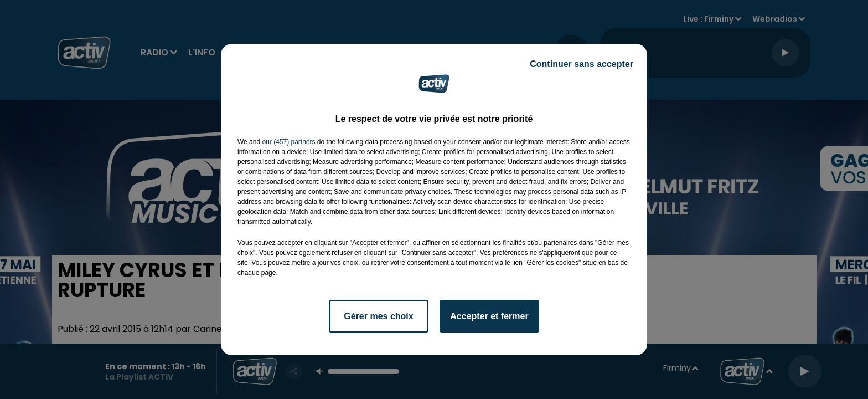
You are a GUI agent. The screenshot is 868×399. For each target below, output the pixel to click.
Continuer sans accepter (582, 64)
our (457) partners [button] (288, 142)
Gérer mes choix (378, 316)
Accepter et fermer (489, 316)
